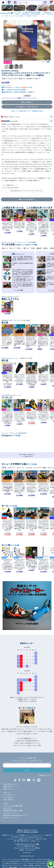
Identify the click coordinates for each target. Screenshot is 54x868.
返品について (15, 111)
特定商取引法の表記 (37, 111)
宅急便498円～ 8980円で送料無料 (31, 13)
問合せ (51, 864)
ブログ (15, 3)
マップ (12, 248)
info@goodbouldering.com (27, 856)
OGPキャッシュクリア (11, 818)
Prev (6, 40)
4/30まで (17, 13)
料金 (33, 248)
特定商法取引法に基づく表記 (13, 810)
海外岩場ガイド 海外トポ (32, 16)
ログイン (45, 3)
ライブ (5, 248)
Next (48, 40)
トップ (2, 16)
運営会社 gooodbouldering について (15, 815)
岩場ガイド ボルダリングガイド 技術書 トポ (15, 16)
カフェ (26, 248)
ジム (9, 3)
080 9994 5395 (27, 853)
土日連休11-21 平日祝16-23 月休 (26, 245)
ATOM (9, 808)
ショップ (3, 3)
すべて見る (16, 435)
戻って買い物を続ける (27, 199)
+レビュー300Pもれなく (48, 13)
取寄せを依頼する (27, 102)
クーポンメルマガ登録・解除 (13, 806)
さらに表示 (18, 290)
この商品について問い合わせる (27, 107)
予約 (46, 248)
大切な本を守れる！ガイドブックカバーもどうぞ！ (27, 191)
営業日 (39, 248)
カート (51, 3)
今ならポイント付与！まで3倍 (17, 87)
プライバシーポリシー (11, 813)
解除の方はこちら (45, 775)
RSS (5, 808)
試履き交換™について (25, 111)
